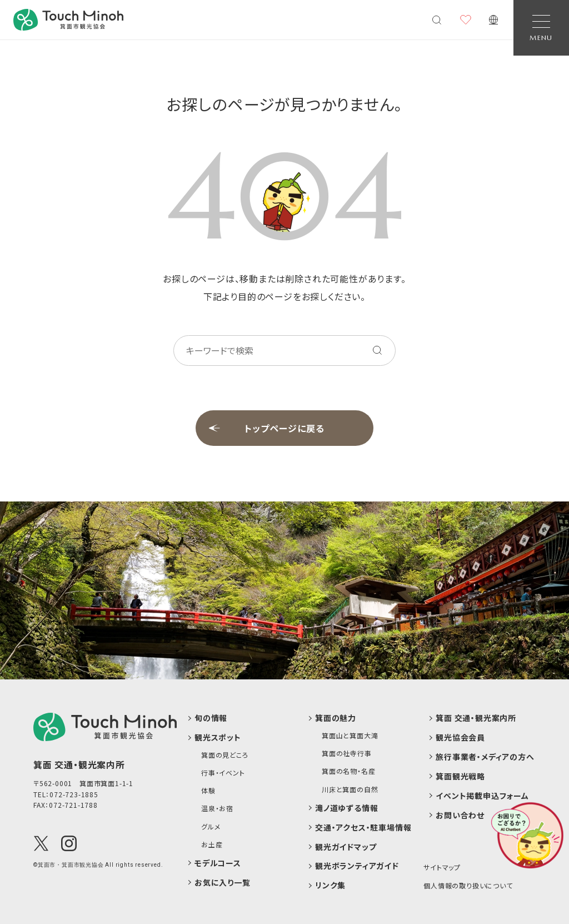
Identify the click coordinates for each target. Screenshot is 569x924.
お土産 (212, 844)
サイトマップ (442, 867)
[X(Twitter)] (41, 843)
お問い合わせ (460, 815)
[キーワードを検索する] (377, 350)
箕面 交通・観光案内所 (476, 718)
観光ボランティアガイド (357, 866)
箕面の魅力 (336, 718)
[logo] (105, 727)
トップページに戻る (284, 428)
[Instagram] (69, 843)
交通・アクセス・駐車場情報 (363, 828)
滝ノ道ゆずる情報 (346, 808)
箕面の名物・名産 (348, 771)
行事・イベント (223, 773)
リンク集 (330, 885)
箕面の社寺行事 (347, 753)
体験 (208, 791)
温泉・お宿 (217, 808)
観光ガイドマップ (346, 847)
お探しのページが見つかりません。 (285, 104)
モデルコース (218, 863)
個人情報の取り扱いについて (468, 885)
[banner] (68, 20)
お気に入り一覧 (223, 883)
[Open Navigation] (541, 28)
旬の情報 (211, 718)
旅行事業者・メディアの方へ (485, 757)
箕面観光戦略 (460, 776)
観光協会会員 (460, 737)
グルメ (211, 827)
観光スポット (218, 737)
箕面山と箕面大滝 (350, 736)
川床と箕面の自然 (350, 789)
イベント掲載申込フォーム (482, 796)
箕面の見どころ (225, 755)
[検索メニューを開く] (437, 20)
